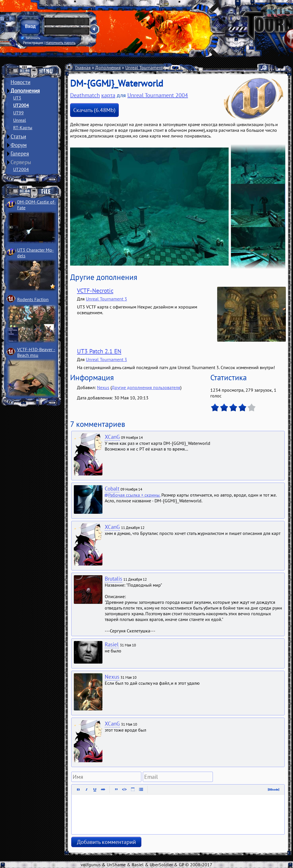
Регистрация (33, 43)
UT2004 (21, 105)
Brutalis (113, 579)
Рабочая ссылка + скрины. (134, 495)
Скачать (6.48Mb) (94, 110)
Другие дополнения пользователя (146, 387)
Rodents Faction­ (33, 299)
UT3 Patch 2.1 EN (99, 351)
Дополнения (25, 91)
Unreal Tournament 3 (106, 299)
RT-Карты (23, 128)
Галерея (20, 154)
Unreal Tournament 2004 (150, 67)
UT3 (17, 98)
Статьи (18, 136)
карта (108, 95)
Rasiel (112, 644)
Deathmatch (85, 95)
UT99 (18, 113)
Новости (20, 82)
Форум (19, 145)
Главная (83, 67)
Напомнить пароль (61, 43)
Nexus (103, 387)
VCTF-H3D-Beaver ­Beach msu (36, 352)
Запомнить (31, 38)
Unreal (20, 120)
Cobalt (112, 489)
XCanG (112, 437)
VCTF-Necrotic (95, 291)
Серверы (21, 162)
